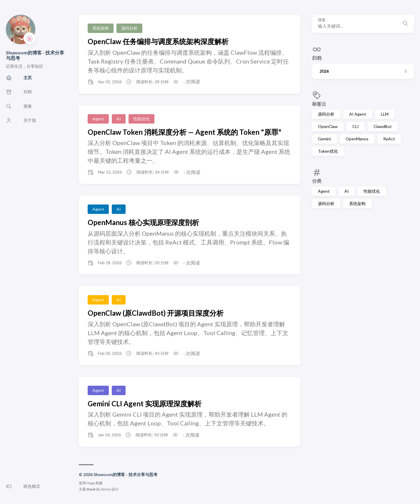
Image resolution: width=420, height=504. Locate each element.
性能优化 (372, 191)
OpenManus (357, 139)
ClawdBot (383, 126)
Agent (324, 191)
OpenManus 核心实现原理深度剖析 (143, 222)
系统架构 (357, 203)
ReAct (389, 139)
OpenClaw (328, 126)
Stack (91, 489)
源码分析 (326, 114)
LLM (385, 114)
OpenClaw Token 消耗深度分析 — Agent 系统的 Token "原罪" (185, 132)
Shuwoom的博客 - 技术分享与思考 (35, 55)
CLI (356, 126)
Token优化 (328, 151)
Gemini (324, 139)
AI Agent (358, 114)
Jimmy (106, 489)
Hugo (91, 483)
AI (347, 191)
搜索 (322, 20)
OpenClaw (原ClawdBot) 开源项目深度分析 (156, 313)
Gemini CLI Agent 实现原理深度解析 (145, 404)
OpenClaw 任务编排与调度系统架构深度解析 (158, 41)
